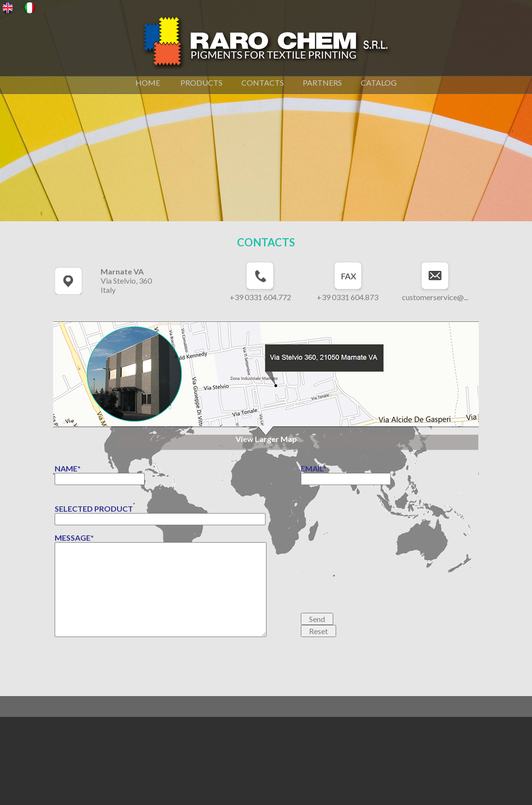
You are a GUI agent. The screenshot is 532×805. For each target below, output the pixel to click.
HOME (149, 83)
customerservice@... (435, 297)
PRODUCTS (201, 83)
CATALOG (378, 83)
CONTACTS (263, 83)
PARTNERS (322, 83)
